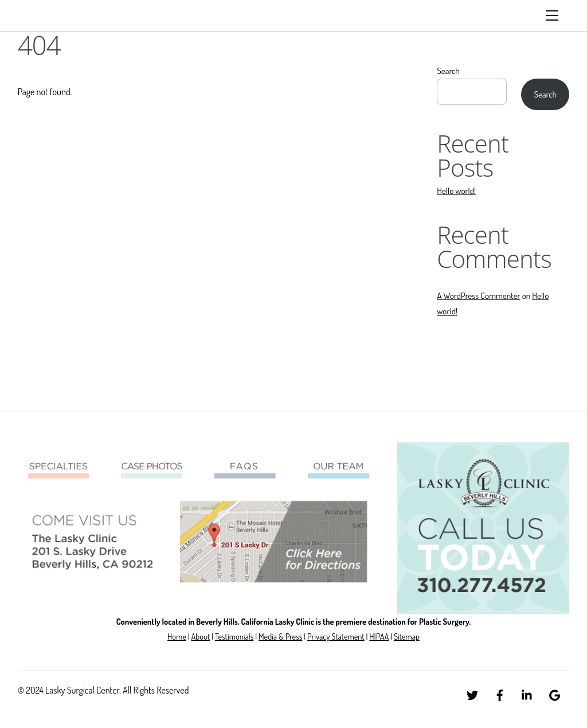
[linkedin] (527, 692)
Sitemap (407, 636)
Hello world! (456, 190)
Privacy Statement (336, 636)
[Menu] (552, 15)
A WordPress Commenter (478, 295)
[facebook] (500, 692)
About (200, 636)
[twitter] (472, 692)
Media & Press (280, 636)
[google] (555, 692)
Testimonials (234, 636)
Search (448, 71)
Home (177, 636)
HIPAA (379, 636)
